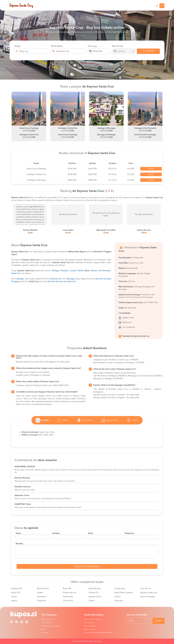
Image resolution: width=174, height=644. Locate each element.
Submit (159, 621)
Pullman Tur (94, 593)
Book (151, 169)
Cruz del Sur (146, 589)
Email (90, 533)
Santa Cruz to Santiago (36, 169)
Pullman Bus (68, 597)
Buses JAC (16, 593)
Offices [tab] (63, 420)
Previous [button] (8, 134)
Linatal (40, 593)
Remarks (19, 544)
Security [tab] (132, 420)
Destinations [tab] (85, 420)
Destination (57, 46)
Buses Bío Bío (43, 589)
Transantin (41, 597)
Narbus (14, 601)
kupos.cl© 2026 (79, 641)
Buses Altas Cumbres (124, 593)
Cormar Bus (68, 601)
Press (44, 629)
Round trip (118, 46)
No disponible (132, 268)
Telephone (129, 533)
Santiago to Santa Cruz (36, 174)
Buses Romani (95, 589)
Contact (45, 633)
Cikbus (92, 601)
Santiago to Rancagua (36, 180)
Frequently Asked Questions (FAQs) (98, 633)
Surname (56, 533)
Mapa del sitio (89, 629)
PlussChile (41, 601)
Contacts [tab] (42, 420)
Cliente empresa (90, 626)
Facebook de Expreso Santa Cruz (136, 336)
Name (18, 533)
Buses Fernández (148, 597)
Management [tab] (109, 420)
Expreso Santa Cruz (149, 593)
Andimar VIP (17, 589)
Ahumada (119, 601)
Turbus (14, 597)
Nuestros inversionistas (51, 626)
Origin (17, 46)
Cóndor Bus (120, 589)
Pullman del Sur (70, 593)
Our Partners (47, 623)
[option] (29, 116)
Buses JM (67, 589)
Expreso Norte (95, 597)
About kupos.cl (48, 619)
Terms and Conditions (93, 619)
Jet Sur (117, 597)
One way (92, 46)
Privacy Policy (89, 623)
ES (157, 6)
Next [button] (166, 134)
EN (162, 6)
